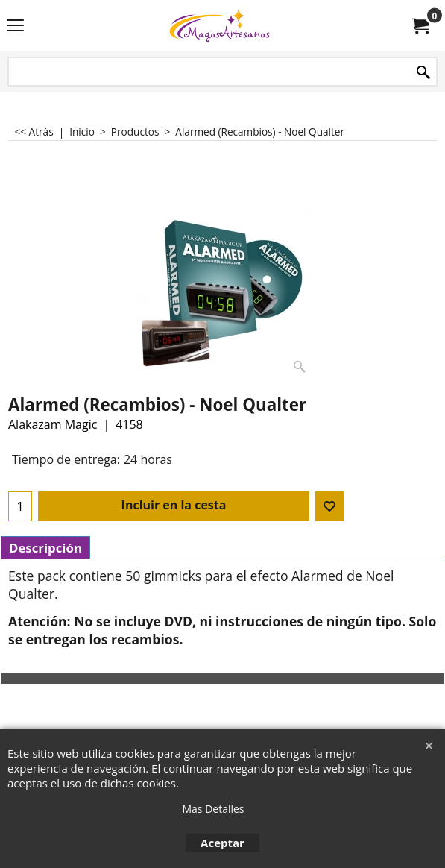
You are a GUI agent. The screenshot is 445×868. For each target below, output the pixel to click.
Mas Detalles (213, 809)
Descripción (45, 548)
